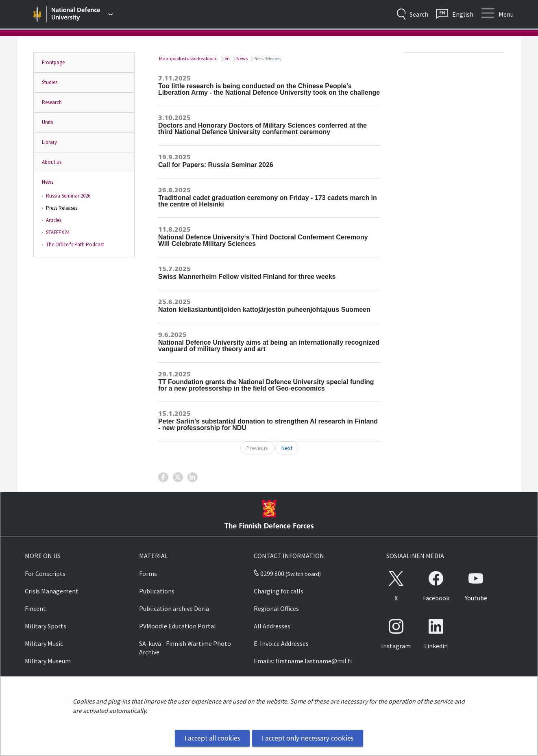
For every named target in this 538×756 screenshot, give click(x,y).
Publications (157, 591)
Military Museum (48, 661)
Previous (257, 448)
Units (47, 122)
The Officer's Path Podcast (75, 244)
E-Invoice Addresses (281, 643)
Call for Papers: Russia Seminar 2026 (216, 165)
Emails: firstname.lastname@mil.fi (303, 661)
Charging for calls (279, 591)
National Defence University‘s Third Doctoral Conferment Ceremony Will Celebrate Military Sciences (263, 240)
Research (52, 102)
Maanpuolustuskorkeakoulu (188, 58)
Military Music (44, 643)
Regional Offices (276, 608)
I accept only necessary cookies (308, 738)
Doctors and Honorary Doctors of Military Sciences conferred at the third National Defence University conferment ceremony (262, 129)
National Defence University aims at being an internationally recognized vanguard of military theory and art (269, 346)
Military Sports (46, 626)
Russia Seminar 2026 (68, 196)
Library (49, 142)
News (48, 182)
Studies (50, 82)
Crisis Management (52, 591)
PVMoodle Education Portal (178, 626)
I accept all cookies (212, 738)
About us (52, 162)
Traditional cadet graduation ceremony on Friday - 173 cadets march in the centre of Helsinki (268, 201)
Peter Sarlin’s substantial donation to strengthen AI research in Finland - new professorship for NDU (268, 425)
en (227, 58)
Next (287, 448)
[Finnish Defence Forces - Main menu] (82, 14)
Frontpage (53, 62)
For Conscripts (45, 574)
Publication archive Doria (174, 608)
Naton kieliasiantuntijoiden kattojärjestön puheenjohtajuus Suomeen (264, 310)
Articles (54, 220)
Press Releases (62, 208)
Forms (148, 574)
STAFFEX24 (58, 232)
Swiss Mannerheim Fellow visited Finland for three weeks (247, 277)
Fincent (35, 608)
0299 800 (269, 574)
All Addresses (272, 626)
